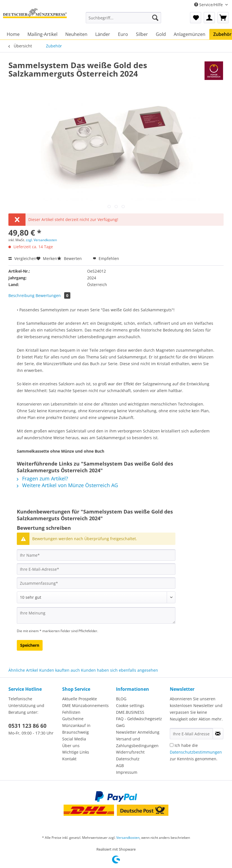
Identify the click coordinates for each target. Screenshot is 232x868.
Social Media (74, 739)
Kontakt (69, 759)
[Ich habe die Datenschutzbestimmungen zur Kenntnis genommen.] (172, 745)
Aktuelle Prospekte (80, 699)
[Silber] (142, 34)
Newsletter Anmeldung (138, 732)
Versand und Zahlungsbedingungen (137, 742)
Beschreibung (21, 295)
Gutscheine (73, 719)
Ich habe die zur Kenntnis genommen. (196, 752)
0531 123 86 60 (27, 726)
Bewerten (70, 258)
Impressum (127, 772)
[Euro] (123, 34)
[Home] (13, 34)
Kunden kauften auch (60, 670)
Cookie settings (130, 705)
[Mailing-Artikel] (42, 34)
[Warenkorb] (223, 18)
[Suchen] (155, 18)
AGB (120, 765)
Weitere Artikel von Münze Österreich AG (67, 485)
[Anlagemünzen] (190, 34)
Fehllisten (71, 712)
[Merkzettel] (196, 18)
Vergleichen (22, 258)
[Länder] (103, 34)
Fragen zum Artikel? (42, 478)
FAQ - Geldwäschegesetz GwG (139, 722)
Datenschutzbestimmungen (196, 752)
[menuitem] (123, 20)
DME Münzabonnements (85, 705)
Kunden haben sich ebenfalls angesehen (120, 670)
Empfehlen (106, 258)
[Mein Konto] (209, 18)
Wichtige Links (76, 752)
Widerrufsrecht (130, 752)
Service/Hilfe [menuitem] (209, 5)
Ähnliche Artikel (23, 670)
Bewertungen (53, 295)
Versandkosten (128, 838)
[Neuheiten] (76, 34)
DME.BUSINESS (130, 712)
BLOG (121, 699)
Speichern (30, 645)
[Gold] (161, 34)
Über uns (71, 746)
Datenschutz (128, 759)
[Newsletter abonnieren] (218, 734)
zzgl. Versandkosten (41, 240)
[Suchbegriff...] (123, 18)
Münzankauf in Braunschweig (76, 729)
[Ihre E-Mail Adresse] (191, 734)
